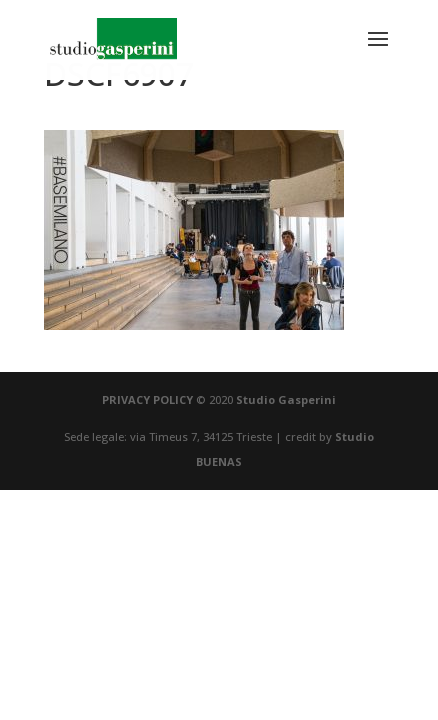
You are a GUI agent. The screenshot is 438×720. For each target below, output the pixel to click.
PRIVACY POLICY (147, 399)
